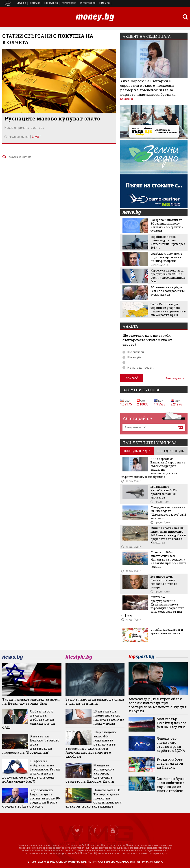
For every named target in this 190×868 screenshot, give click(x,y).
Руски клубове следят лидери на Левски (170, 763)
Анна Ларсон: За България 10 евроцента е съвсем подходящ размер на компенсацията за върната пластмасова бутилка (148, 88)
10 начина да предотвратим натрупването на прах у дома (109, 717)
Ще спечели (133, 352)
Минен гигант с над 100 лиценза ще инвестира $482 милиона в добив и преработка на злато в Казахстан (168, 535)
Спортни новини (69, 3)
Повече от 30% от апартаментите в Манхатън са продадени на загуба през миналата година (168, 559)
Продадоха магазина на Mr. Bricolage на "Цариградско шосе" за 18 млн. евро (168, 513)
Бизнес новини (35, 3)
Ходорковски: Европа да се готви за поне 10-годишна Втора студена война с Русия (31, 798)
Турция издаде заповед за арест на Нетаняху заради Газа (31, 701)
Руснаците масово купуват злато (52, 118)
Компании (127, 99)
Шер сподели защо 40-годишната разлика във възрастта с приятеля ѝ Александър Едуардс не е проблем (91, 744)
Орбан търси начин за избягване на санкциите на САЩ (29, 719)
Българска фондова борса (88, 3)
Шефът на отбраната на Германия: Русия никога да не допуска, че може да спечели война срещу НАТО (31, 771)
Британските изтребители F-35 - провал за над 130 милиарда (164, 492)
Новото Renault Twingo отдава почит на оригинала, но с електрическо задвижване (94, 798)
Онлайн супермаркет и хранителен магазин (167, 631)
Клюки (51, 3)
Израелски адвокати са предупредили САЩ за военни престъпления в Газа (168, 276)
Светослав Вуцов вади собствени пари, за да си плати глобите (171, 785)
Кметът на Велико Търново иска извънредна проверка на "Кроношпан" (31, 744)
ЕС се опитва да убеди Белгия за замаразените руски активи (168, 291)
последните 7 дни (137, 451)
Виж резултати (175, 378)
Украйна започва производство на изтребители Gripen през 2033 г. (168, 242)
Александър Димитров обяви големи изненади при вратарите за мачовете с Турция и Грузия (158, 705)
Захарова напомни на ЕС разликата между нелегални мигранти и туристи (167, 225)
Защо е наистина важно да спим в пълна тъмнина (95, 701)
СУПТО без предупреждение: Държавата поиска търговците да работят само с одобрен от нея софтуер (153, 606)
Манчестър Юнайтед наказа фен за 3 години (171, 723)
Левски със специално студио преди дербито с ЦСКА (171, 744)
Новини (21, 3)
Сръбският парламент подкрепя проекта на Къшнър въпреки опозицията (166, 259)
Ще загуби (132, 357)
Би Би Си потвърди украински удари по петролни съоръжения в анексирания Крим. (168, 309)
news (134, 213)
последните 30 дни (171, 451)
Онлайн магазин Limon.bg (105, 3)
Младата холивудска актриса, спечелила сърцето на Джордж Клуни (90, 773)
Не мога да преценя (138, 368)
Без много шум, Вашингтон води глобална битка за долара (164, 582)
